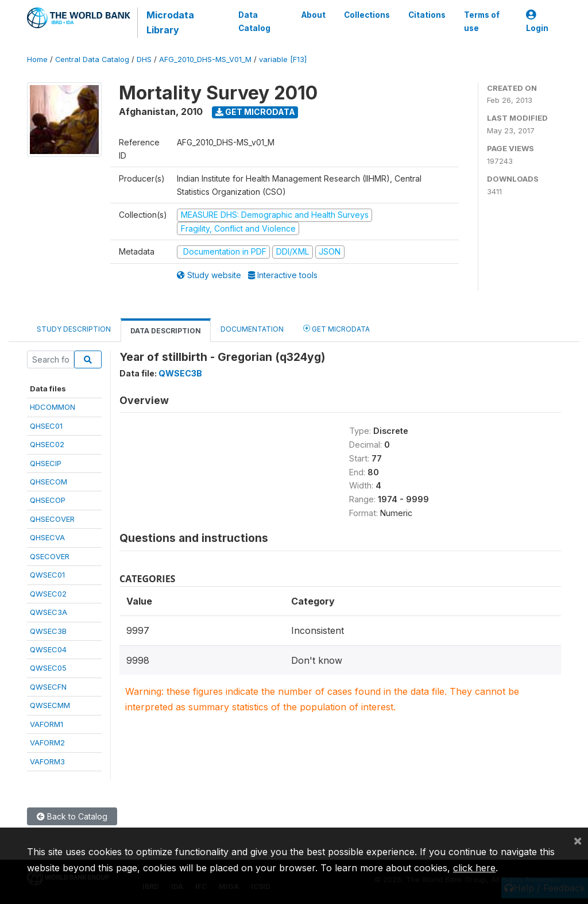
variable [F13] (283, 59)
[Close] (578, 840)
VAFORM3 (47, 761)
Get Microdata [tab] (336, 328)
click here (474, 868)
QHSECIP (46, 463)
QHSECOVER (52, 519)
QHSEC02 (47, 444)
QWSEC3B (48, 631)
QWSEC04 (48, 649)
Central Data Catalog (92, 59)
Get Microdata (255, 112)
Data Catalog (254, 21)
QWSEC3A (49, 612)
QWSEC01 (47, 575)
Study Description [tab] (74, 329)
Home (37, 59)
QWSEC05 (48, 668)
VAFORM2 (47, 743)
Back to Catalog (72, 816)
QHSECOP (48, 500)
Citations (427, 15)
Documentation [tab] (252, 329)
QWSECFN (48, 687)
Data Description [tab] (166, 331)
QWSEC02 (48, 594)
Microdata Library (170, 22)
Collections (367, 15)
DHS (144, 59)
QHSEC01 (46, 426)
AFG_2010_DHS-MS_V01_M (205, 59)
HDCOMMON (53, 407)
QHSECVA (47, 537)
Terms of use (482, 21)
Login (537, 22)
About (314, 15)
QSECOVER (50, 556)
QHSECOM (49, 482)
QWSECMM (50, 705)
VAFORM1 (47, 724)
